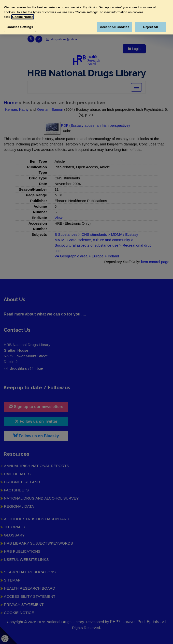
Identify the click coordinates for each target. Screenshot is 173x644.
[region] (86, 17)
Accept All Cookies (115, 27)
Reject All (150, 27)
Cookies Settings (20, 27)
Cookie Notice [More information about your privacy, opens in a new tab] (23, 17)
